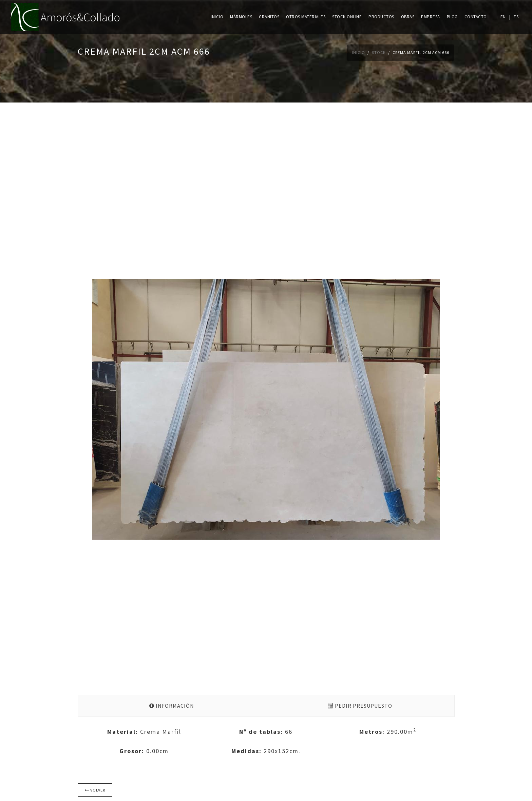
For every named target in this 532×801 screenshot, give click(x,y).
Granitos (269, 17)
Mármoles (241, 17)
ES (516, 17)
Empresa (431, 17)
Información (172, 706)
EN (503, 17)
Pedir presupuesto (360, 706)
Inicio (217, 17)
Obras (408, 17)
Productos (381, 17)
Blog (452, 17)
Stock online (347, 17)
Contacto (476, 17)
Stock (379, 52)
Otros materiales (306, 17)
